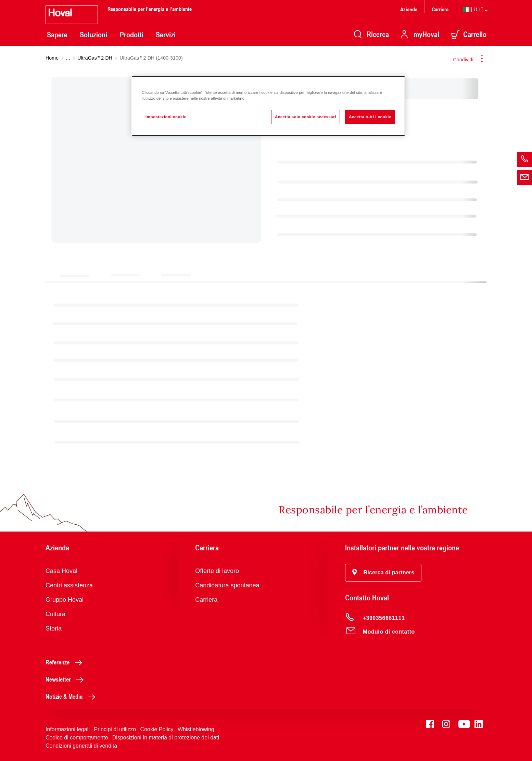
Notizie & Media (72, 696)
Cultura (55, 614)
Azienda (409, 9)
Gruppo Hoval (65, 600)
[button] (383, 573)
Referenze (66, 662)
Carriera (440, 9)
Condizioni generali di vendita (81, 746)
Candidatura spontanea (227, 585)
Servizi (166, 35)
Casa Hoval (61, 571)
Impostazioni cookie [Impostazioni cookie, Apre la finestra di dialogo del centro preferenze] (166, 117)
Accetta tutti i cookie (370, 117)
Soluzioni (93, 35)
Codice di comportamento (77, 738)
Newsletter (66, 679)
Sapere (57, 35)
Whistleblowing (196, 729)
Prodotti (132, 35)
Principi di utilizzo (115, 729)
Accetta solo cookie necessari (306, 117)
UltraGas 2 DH (95, 58)
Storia (54, 628)
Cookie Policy (157, 729)
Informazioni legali (68, 729)
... (68, 58)
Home (52, 58)
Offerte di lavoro (217, 571)
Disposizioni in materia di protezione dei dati (166, 738)
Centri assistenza (69, 585)
